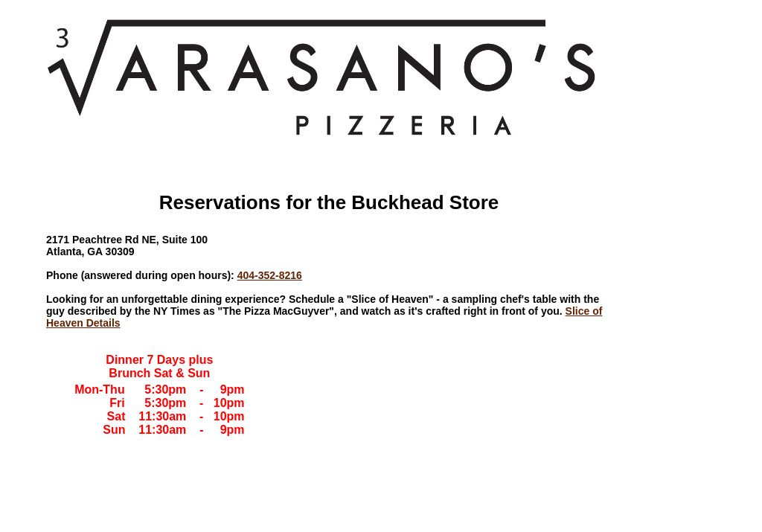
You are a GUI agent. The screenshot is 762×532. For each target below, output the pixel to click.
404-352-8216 (270, 275)
